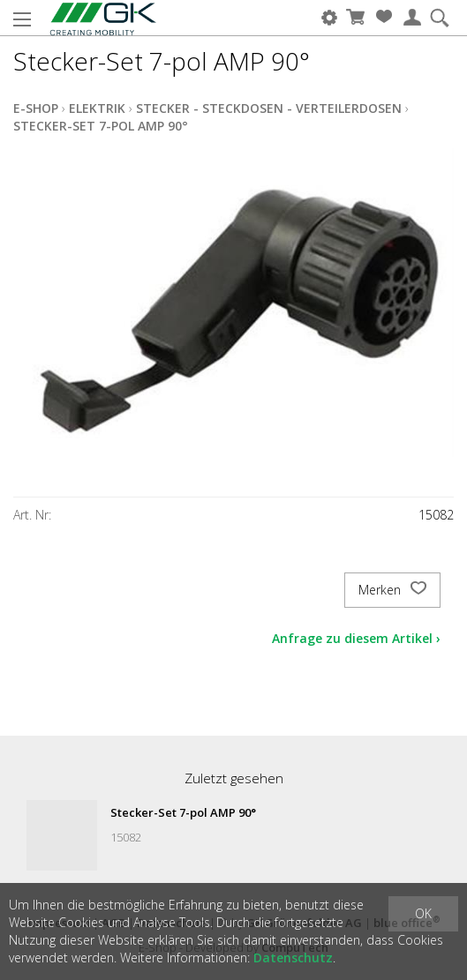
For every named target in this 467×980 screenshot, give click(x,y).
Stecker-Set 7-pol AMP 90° (101, 126)
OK (423, 913)
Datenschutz (293, 958)
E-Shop (36, 108)
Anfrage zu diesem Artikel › (356, 638)
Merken (392, 590)
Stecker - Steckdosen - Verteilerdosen (269, 108)
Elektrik (97, 108)
